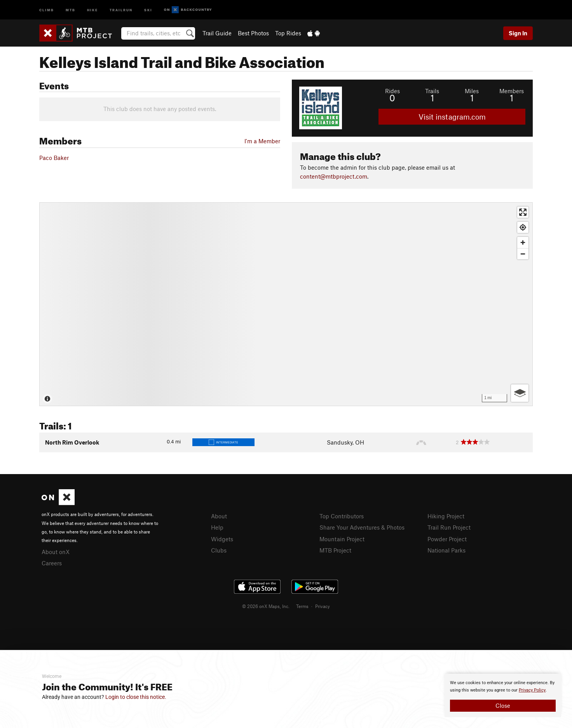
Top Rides (288, 33)
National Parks (446, 550)
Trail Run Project (449, 527)
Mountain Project (342, 539)
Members (512, 91)
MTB (71, 10)
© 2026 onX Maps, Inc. (266, 606)
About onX (56, 552)
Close (503, 705)
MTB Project (335, 550)
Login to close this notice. (136, 697)
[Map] (286, 304)
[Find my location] (523, 227)
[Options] (520, 393)
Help (217, 527)
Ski (148, 10)
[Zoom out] (523, 254)
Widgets (222, 539)
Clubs (219, 550)
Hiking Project (446, 516)
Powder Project (447, 539)
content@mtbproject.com (334, 176)
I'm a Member (262, 141)
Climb (47, 10)
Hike (92, 10)
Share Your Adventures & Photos (362, 527)
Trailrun (121, 10)
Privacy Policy (532, 690)
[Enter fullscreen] (523, 212)
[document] (503, 695)
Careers (52, 563)
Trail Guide (217, 33)
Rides (392, 91)
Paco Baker (54, 158)
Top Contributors (342, 516)
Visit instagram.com (452, 117)
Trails (432, 91)
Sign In (518, 33)
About (219, 516)
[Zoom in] (523, 242)
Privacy (323, 606)
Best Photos (253, 33)
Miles (472, 91)
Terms (302, 606)
